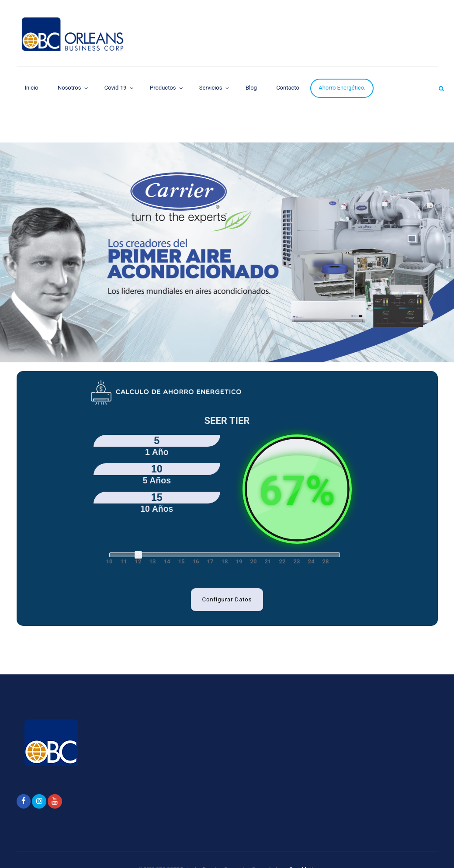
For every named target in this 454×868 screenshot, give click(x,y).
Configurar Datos (227, 599)
